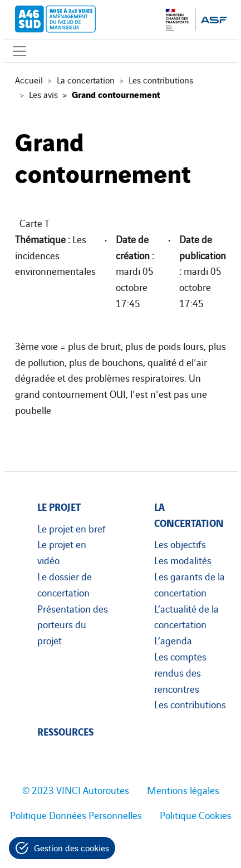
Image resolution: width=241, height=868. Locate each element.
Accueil (29, 80)
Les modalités (183, 560)
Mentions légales (183, 790)
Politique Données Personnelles (76, 815)
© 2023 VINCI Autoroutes (76, 790)
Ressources (65, 731)
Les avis (43, 94)
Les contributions (161, 80)
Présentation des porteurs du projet (73, 624)
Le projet (59, 506)
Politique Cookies (196, 815)
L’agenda (173, 640)
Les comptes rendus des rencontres (180, 672)
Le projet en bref (72, 528)
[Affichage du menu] (19, 51)
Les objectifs (180, 544)
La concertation (86, 80)
